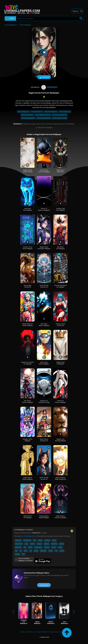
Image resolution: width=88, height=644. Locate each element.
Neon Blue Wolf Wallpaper (28, 209)
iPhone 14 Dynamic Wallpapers (44, 209)
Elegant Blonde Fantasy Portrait (28, 171)
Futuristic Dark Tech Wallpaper (61, 209)
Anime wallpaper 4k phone (43, 115)
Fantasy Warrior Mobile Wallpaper (44, 517)
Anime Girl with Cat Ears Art (44, 478)
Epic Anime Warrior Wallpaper (44, 325)
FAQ (61, 632)
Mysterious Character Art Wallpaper (28, 363)
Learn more (44, 585)
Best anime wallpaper (51, 112)
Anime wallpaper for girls (60, 118)
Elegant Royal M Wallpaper (61, 363)
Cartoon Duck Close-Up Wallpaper (44, 171)
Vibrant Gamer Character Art (44, 440)
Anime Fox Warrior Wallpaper (61, 401)
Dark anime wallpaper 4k (60, 115)
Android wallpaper (28, 536)
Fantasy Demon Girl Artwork (61, 325)
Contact (22, 632)
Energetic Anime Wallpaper (28, 440)
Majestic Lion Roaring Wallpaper (61, 440)
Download (44, 77)
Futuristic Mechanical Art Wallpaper (61, 286)
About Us (29, 632)
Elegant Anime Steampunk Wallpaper (44, 248)
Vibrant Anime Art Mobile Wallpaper (28, 325)
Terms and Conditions (41, 632)
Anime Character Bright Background (60, 478)
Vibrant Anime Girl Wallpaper (28, 517)
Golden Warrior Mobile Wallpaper (28, 478)
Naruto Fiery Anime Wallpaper (44, 363)
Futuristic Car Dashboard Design (44, 401)
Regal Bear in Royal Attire (61, 171)
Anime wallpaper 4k (23, 112)
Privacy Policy (54, 632)
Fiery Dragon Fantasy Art (28, 286)
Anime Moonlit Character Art (44, 286)
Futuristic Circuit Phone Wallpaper (28, 248)
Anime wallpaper (25, 25)
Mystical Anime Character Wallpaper (60, 517)
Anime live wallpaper (27, 115)
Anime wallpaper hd (37, 112)
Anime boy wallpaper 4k (44, 118)
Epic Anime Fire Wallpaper (61, 248)
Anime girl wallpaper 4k (28, 118)
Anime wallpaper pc (65, 112)
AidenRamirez (49, 87)
